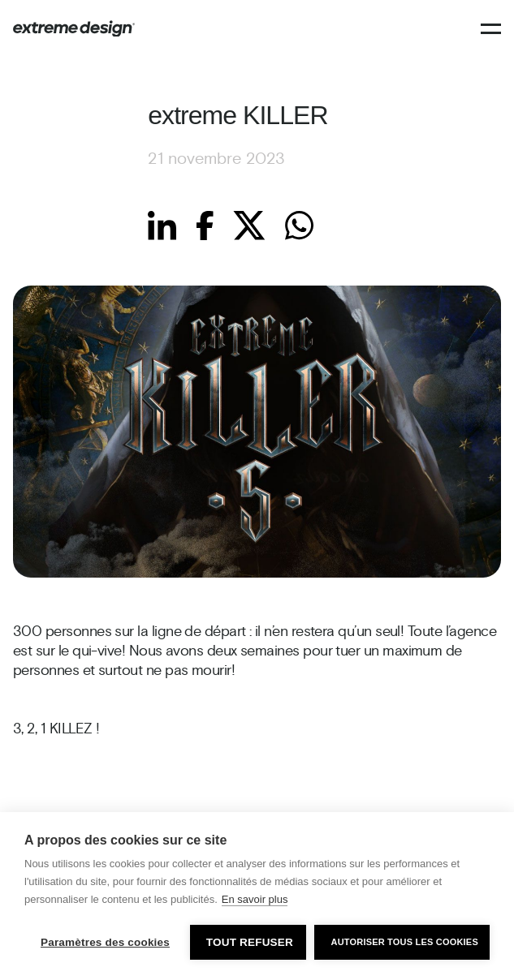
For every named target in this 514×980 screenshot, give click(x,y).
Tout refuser (250, 942)
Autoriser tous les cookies (404, 942)
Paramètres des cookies (105, 942)
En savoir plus (255, 899)
